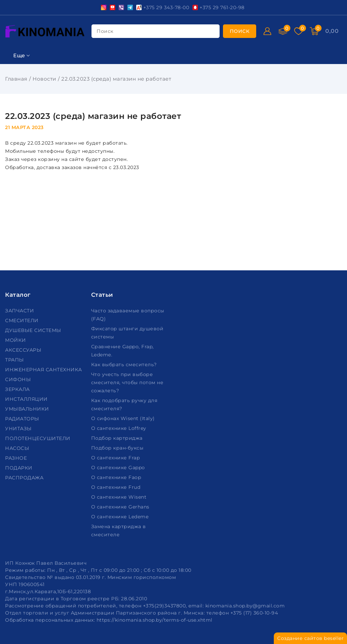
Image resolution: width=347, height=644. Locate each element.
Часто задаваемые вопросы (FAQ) (128, 315)
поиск (105, 31)
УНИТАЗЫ (19, 429)
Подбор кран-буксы (118, 448)
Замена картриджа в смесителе (119, 531)
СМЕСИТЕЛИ (23, 320)
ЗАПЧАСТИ (20, 311)
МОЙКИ (16, 340)
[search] (240, 31)
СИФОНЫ (19, 379)
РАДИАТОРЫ (23, 419)
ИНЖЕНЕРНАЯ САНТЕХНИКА (44, 370)
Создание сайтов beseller (310, 638)
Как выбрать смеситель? (125, 365)
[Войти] (267, 31)
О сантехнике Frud (117, 487)
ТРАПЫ (15, 360)
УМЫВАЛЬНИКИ (28, 409)
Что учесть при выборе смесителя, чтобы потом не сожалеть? (127, 382)
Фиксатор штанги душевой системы (127, 333)
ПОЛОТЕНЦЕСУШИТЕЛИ (38, 438)
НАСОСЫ (18, 448)
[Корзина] (314, 31)
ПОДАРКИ (19, 468)
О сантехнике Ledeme (121, 517)
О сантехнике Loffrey (120, 428)
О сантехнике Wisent (120, 497)
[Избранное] (299, 31)
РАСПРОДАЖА (25, 478)
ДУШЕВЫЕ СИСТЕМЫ (34, 330)
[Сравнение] (283, 31)
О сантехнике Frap (116, 458)
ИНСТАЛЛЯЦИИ (27, 399)
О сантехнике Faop (117, 477)
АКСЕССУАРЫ (24, 350)
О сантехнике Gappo (119, 468)
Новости (44, 79)
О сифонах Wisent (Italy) (124, 418)
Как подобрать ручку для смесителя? (124, 404)
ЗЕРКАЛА (18, 389)
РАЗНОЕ (17, 458)
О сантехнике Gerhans (121, 507)
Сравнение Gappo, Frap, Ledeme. (123, 351)
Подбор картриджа (118, 438)
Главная (16, 79)
